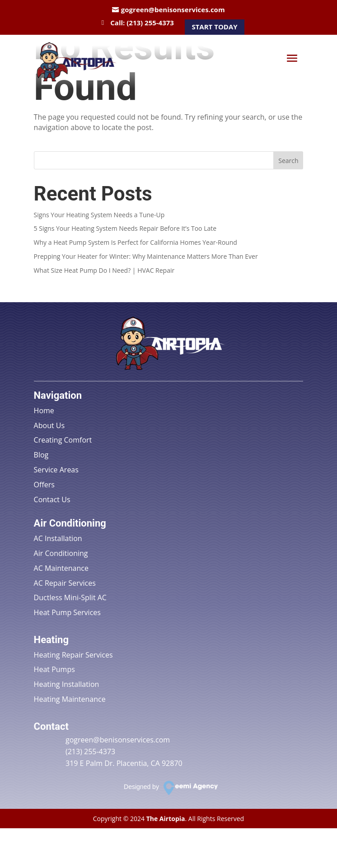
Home (44, 411)
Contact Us (52, 499)
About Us (49, 425)
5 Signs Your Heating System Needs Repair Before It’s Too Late (125, 228)
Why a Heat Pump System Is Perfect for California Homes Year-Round (136, 242)
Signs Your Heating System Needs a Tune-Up (99, 215)
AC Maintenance (61, 568)
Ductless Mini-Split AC (70, 597)
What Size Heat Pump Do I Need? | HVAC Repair (104, 270)
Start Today (214, 27)
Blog (41, 455)
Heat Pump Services (67, 612)
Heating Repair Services (73, 655)
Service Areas (56, 470)
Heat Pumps (54, 669)
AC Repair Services (65, 583)
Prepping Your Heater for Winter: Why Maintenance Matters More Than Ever (146, 256)
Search (288, 161)
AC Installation (58, 538)
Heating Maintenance (70, 699)
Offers (44, 485)
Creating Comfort (63, 440)
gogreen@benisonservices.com (173, 9)
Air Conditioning (61, 553)
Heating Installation (67, 684)
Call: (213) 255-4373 (142, 23)
